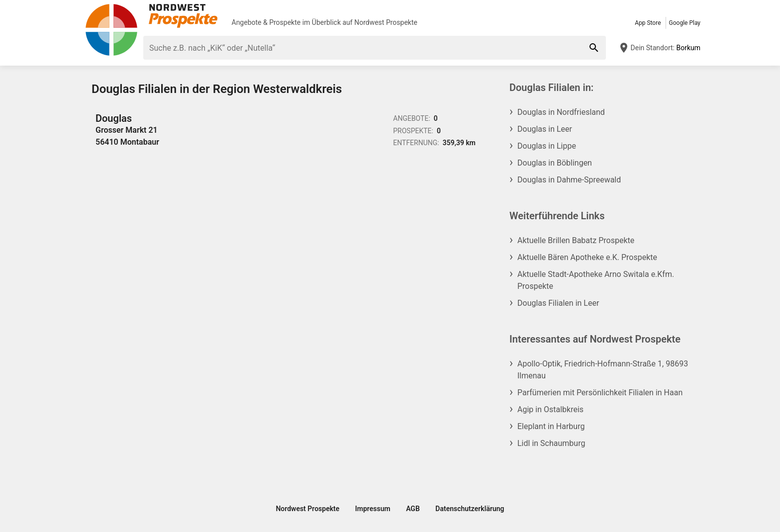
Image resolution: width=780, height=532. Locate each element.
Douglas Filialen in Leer (558, 303)
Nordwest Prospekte (386, 22)
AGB (413, 509)
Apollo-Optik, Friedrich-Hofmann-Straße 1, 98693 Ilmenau (603, 370)
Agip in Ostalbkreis (550, 409)
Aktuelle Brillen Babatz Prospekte (576, 240)
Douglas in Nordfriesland (561, 112)
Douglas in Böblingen (555, 163)
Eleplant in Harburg (551, 426)
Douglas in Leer (545, 129)
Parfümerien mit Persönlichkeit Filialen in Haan (600, 393)
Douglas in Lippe (547, 146)
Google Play (685, 23)
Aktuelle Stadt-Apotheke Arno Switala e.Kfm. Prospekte (596, 280)
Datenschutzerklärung (470, 509)
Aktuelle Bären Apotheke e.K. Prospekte (587, 257)
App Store (648, 23)
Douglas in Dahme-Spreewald (569, 180)
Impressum (373, 509)
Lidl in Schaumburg (551, 443)
